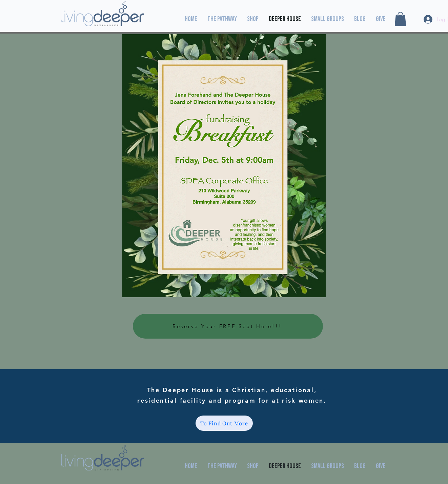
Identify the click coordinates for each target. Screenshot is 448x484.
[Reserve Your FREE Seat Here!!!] (228, 326)
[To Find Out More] (224, 423)
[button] (400, 19)
